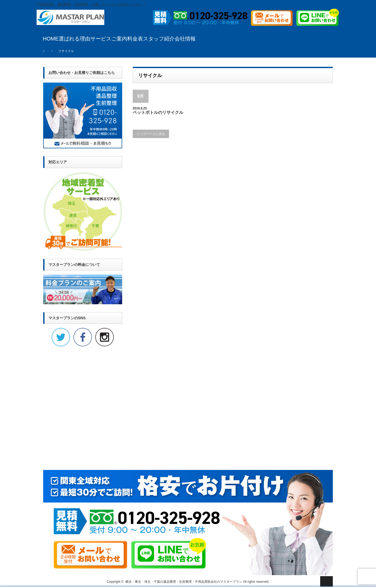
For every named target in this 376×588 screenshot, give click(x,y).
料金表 (135, 39)
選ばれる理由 (75, 39)
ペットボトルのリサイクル (158, 112)
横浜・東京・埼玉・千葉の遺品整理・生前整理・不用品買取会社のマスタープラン (184, 582)
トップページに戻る (151, 134)
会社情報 (185, 39)
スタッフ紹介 (159, 39)
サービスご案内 (109, 39)
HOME (51, 39)
